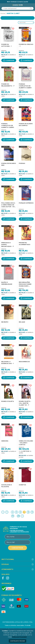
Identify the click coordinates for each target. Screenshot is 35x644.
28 (18, 516)
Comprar (10, 60)
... (10, 512)
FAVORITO (13, 29)
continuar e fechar (18, 641)
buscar (31, 8)
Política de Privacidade (19, 637)
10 (13, 516)
